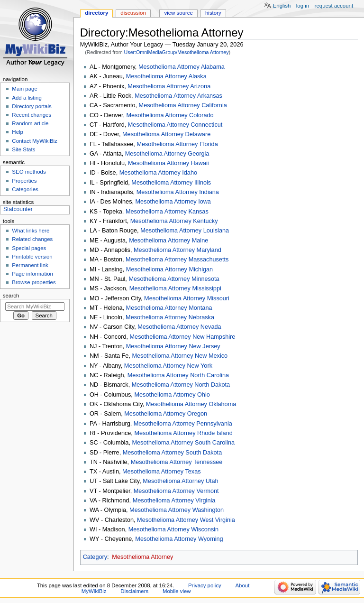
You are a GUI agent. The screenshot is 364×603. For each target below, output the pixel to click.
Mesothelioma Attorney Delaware (166, 134)
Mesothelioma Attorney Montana (169, 308)
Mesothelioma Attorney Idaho (158, 173)
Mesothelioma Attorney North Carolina (178, 375)
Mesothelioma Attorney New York (168, 366)
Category (95, 557)
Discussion (133, 13)
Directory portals (32, 106)
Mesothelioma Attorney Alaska (166, 76)
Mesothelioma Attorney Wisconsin (173, 529)
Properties (24, 181)
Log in (303, 6)
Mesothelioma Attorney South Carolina (183, 443)
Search (11, 296)
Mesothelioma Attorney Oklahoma (191, 404)
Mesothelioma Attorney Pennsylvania (183, 424)
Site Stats (23, 149)
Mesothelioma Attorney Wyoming (179, 539)
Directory (96, 13)
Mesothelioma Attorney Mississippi (175, 288)
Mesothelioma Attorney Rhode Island (183, 433)
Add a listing (27, 98)
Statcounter (18, 209)
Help (18, 132)
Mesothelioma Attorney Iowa (173, 202)
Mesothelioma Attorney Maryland (177, 250)
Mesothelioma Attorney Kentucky (174, 221)
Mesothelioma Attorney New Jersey (173, 346)
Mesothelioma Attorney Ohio (172, 395)
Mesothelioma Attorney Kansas (167, 212)
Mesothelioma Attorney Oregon (166, 414)
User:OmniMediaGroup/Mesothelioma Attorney (177, 52)
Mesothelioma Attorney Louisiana (185, 231)
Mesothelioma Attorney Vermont (176, 491)
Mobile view (177, 591)
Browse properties (34, 282)
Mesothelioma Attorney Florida (177, 144)
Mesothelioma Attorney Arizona (169, 86)
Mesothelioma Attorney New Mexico (180, 356)
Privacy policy (205, 585)
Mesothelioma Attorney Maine (168, 241)
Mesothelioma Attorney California (183, 105)
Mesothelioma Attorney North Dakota (181, 385)
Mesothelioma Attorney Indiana (178, 192)
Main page (25, 89)
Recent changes (32, 115)
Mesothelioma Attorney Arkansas (178, 96)
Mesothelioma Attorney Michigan (169, 269)
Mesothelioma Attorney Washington (177, 510)
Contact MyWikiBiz (34, 141)
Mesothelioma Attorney (142, 557)
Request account (334, 6)
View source (178, 13)
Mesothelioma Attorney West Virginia (186, 520)
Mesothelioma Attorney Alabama (182, 67)
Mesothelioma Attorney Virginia (174, 501)
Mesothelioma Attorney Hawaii (168, 163)
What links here (31, 231)
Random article (30, 123)
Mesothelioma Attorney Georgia (167, 154)
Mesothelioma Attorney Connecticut (175, 125)
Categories (25, 189)
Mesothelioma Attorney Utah (180, 481)
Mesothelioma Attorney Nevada (179, 327)
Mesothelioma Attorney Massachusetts (177, 260)
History (213, 13)
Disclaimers (134, 591)
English (282, 6)
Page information (32, 274)
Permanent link (30, 265)
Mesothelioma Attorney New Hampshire (183, 337)
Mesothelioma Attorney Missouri (187, 298)
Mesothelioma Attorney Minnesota (174, 279)
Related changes (32, 239)
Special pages (29, 248)
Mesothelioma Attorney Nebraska (170, 317)
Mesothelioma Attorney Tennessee (177, 462)
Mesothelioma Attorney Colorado (170, 115)
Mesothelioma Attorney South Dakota (172, 453)
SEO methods (29, 172)
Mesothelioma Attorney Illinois (171, 183)
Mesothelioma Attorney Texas (162, 472)
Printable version (32, 257)
